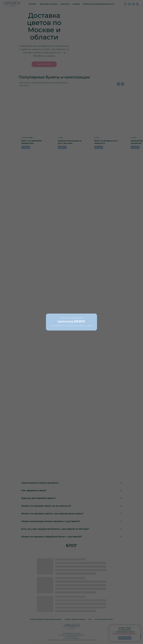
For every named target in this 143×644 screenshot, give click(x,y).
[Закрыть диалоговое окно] (140, 3)
